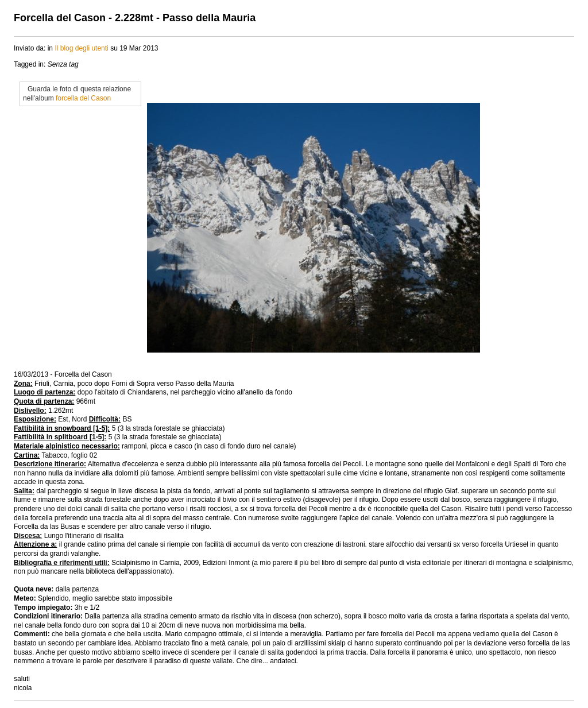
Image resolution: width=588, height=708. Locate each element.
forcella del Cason (83, 98)
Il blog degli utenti (81, 48)
